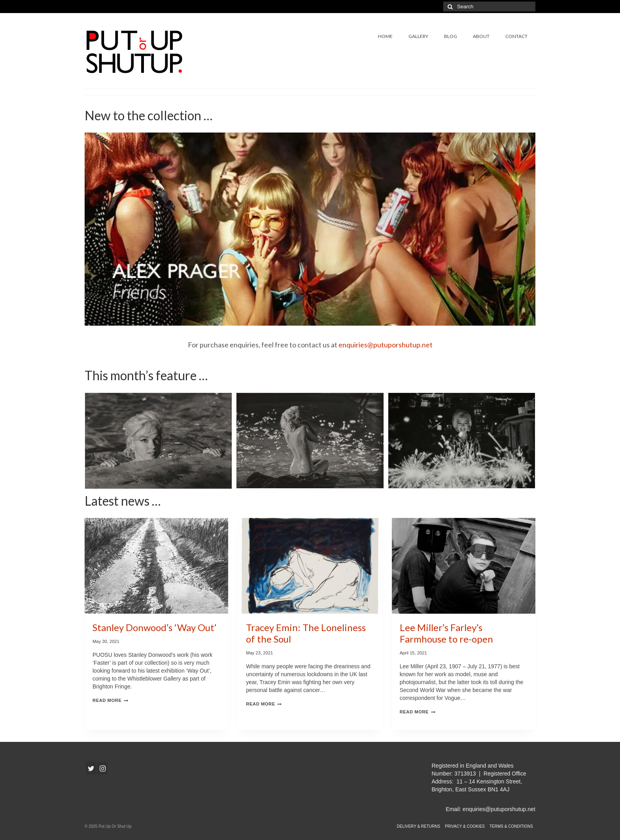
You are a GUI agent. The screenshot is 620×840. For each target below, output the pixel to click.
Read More (110, 700)
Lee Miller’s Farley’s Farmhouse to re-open (446, 633)
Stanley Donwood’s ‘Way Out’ (154, 627)
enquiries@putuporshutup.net (386, 345)
